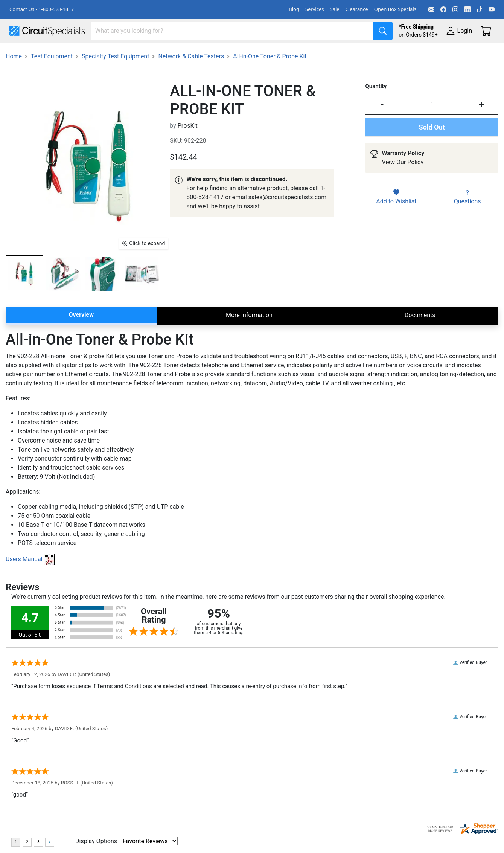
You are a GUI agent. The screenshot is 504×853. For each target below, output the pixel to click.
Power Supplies (176, 53)
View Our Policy (403, 198)
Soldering (287, 53)
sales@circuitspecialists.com (288, 233)
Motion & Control (336, 53)
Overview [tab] (81, 351)
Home (14, 92)
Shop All (21, 53)
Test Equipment (120, 53)
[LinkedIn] (467, 9)
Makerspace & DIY (235, 53)
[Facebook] (443, 9)
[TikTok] (480, 9)
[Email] (431, 9)
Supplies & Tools (32, 68)
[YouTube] (492, 9)
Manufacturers (65, 53)
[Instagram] (455, 9)
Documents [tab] (420, 351)
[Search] (232, 31)
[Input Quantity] (432, 140)
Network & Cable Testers (191, 92)
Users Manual (30, 595)
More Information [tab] (249, 351)
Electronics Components (406, 53)
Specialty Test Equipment (115, 92)
